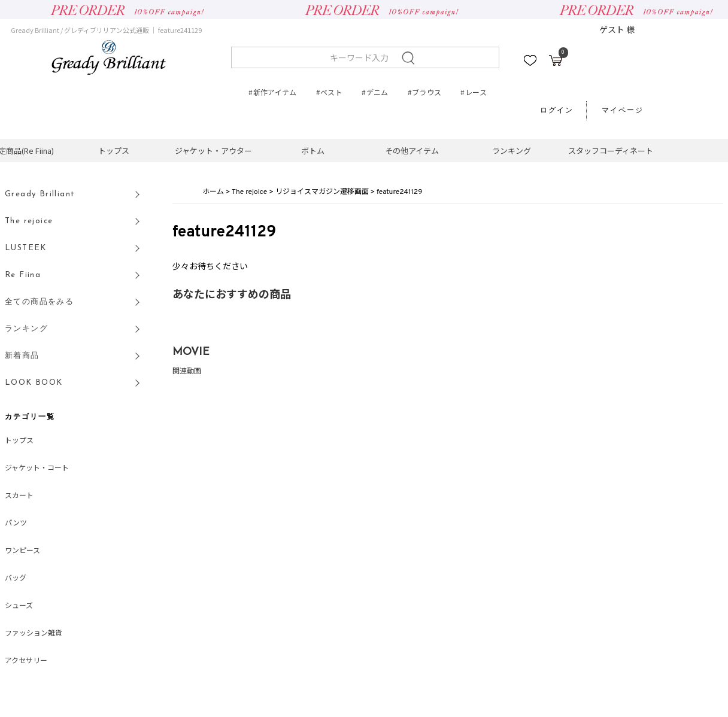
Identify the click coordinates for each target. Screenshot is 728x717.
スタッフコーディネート (611, 151)
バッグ (16, 579)
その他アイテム (412, 151)
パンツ (16, 524)
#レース (473, 92)
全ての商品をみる (39, 302)
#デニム (375, 92)
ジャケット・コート (37, 469)
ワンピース (22, 551)
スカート (19, 496)
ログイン (557, 111)
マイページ (623, 111)
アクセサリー (26, 661)
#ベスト (329, 92)
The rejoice (249, 192)
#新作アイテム (273, 92)
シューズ (19, 606)
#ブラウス (425, 92)
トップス (114, 151)
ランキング (512, 151)
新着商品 (22, 356)
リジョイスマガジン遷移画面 (322, 192)
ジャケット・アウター (213, 151)
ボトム (313, 151)
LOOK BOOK (34, 383)
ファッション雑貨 (34, 634)
